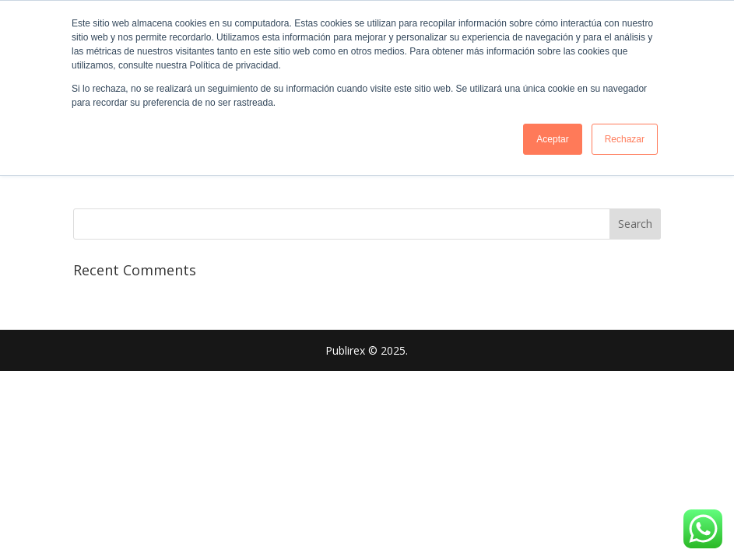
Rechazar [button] (625, 139)
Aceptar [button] (552, 139)
